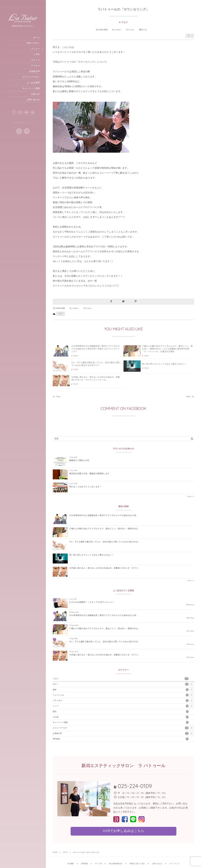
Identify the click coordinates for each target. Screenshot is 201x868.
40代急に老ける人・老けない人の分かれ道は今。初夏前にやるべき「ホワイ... (104, 568)
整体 (121, 690)
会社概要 (71, 862)
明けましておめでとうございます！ (85, 487)
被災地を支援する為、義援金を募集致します (89, 474)
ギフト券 (98, 862)
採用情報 (84, 862)
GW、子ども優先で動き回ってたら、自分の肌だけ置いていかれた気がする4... (104, 542)
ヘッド (121, 706)
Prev (57, 397)
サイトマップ (175, 862)
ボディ (121, 684)
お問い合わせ (157, 862)
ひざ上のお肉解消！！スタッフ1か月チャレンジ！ (92, 602)
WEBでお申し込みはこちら (123, 831)
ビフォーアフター (121, 728)
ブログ (124, 22)
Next (190, 397)
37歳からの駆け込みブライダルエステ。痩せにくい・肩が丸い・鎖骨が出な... (104, 529)
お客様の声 (121, 733)
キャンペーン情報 (121, 722)
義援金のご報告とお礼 (79, 460)
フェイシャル (121, 695)
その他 (121, 717)
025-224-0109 (135, 786)
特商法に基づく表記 (137, 862)
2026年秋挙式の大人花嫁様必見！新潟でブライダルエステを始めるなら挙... (103, 515)
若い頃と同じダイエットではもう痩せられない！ (164, 366)
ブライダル (121, 701)
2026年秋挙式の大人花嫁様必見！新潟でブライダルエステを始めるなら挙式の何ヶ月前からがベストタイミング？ (96, 351)
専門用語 (121, 739)
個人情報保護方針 (116, 862)
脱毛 (121, 712)
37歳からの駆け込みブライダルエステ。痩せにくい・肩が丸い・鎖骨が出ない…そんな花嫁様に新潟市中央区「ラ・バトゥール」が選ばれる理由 (167, 351)
